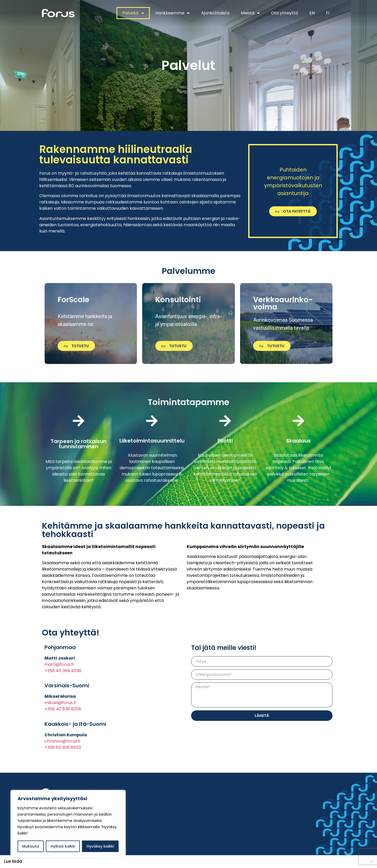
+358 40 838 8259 (63, 709)
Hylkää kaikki (63, 846)
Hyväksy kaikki (100, 846)
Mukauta (31, 846)
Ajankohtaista (215, 13)
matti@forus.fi (59, 664)
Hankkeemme (172, 13)
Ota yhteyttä (284, 13)
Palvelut (133, 13)
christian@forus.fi (62, 741)
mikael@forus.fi (60, 703)
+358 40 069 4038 (63, 671)
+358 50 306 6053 (63, 747)
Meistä (250, 13)
